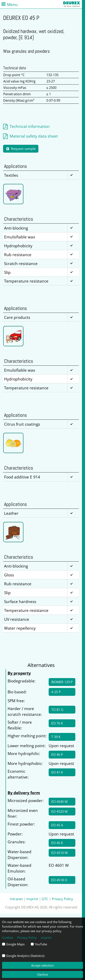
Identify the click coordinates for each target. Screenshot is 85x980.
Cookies (8, 938)
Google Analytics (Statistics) (25, 956)
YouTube (41, 944)
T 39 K (56, 737)
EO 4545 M (59, 802)
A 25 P (56, 692)
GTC (45, 899)
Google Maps (15, 944)
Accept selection (42, 965)
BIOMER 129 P (62, 682)
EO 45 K (57, 843)
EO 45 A (57, 825)
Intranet (16, 899)
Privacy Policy (62, 899)
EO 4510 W (60, 853)
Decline (43, 974)
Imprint (32, 899)
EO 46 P (57, 755)
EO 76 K (57, 723)
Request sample (21, 149)
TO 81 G (57, 710)
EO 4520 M (59, 812)
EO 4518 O (59, 880)
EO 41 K (57, 772)
